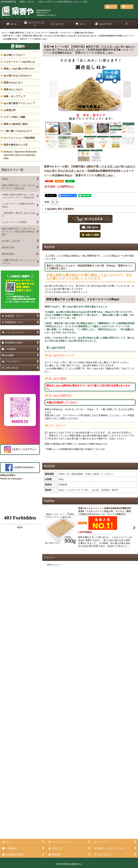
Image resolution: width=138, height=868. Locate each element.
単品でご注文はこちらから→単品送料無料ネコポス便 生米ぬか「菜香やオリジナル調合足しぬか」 (90, 267)
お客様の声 (10, 110)
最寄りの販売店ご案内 (16, 124)
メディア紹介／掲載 (14, 117)
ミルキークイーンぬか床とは (19, 62)
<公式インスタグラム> (20, 449)
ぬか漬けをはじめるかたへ (18, 75)
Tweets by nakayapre (11, 479)
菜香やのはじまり (13, 83)
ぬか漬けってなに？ (14, 55)
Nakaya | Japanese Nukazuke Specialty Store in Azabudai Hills (20, 155)
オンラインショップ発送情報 (19, 138)
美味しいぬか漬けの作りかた (19, 69)
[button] (126, 24)
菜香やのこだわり (13, 89)
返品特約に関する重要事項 (59, 209)
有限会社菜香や (8, 475)
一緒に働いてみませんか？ (18, 131)
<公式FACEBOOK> (20, 467)
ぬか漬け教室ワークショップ (19, 103)
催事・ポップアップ (14, 96)
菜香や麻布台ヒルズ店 (16, 145)
